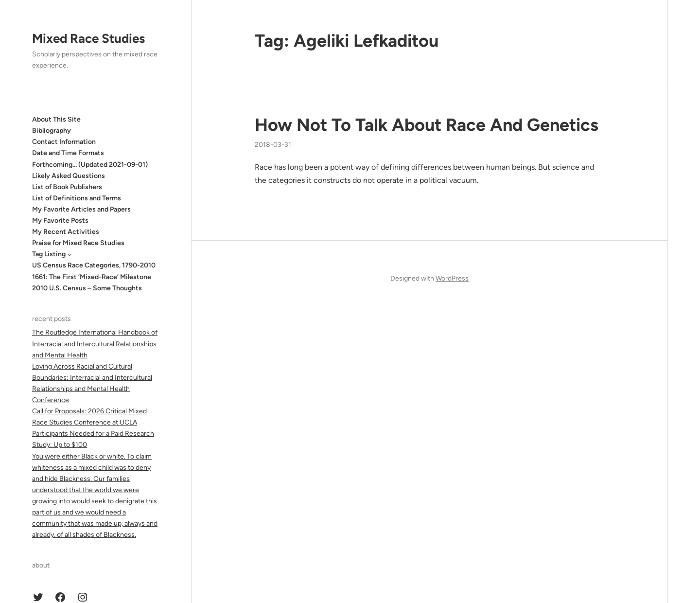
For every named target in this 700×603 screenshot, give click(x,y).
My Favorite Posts (60, 221)
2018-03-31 (273, 145)
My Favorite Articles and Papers (81, 209)
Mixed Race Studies (88, 38)
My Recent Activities (66, 232)
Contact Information (64, 142)
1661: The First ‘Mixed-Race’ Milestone (92, 277)
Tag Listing (49, 254)
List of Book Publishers (67, 187)
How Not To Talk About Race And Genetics (427, 125)
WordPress (452, 278)
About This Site (56, 119)
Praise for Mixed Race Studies (78, 243)
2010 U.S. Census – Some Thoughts (87, 288)
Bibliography (52, 131)
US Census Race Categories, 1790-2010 (94, 265)
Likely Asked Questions (69, 176)
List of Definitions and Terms (77, 198)
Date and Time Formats (68, 153)
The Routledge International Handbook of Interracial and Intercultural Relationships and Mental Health (95, 344)
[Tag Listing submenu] (70, 254)
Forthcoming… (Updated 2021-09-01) (90, 165)
